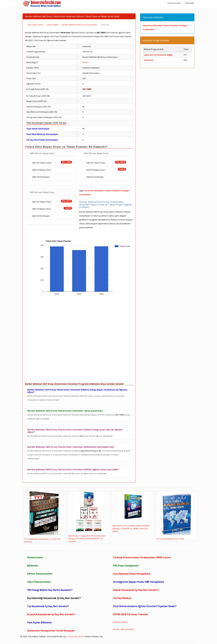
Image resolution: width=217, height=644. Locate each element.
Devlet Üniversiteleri (40, 574)
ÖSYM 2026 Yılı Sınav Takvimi (131, 614)
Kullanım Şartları (120, 622)
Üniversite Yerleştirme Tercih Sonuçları (51, 631)
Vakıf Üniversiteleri (39, 582)
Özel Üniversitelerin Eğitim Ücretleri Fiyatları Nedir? (145, 606)
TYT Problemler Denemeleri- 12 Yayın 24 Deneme (42, 517)
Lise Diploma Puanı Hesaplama (132, 574)
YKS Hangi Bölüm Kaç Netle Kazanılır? (50, 590)
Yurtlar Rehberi (122, 598)
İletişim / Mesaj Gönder (124, 629)
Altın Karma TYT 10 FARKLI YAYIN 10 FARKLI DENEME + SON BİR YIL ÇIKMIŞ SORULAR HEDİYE (131, 512)
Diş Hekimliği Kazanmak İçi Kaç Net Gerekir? (54, 598)
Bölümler (33, 566)
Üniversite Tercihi (76, 636)
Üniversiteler (35, 557)
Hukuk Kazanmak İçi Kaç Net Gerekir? (136, 590)
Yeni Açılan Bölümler (40, 622)
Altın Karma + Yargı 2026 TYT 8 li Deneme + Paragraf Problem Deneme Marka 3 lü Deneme (87, 517)
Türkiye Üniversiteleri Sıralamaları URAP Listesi (142, 557)
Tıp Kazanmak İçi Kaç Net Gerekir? (48, 606)
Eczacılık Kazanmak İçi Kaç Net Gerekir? (51, 614)
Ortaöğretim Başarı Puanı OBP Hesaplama (138, 582)
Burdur (86, 62)
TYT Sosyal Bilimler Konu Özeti (174, 516)
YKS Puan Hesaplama (126, 566)
